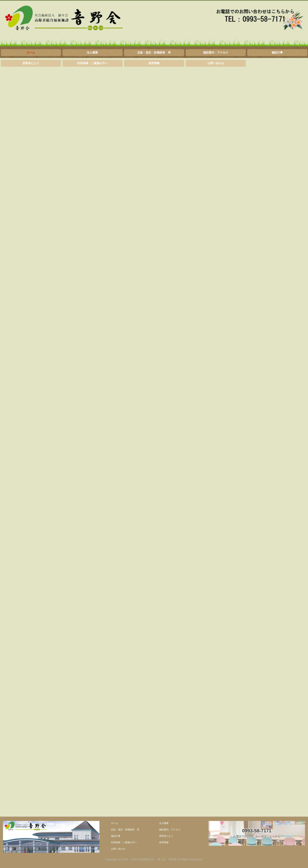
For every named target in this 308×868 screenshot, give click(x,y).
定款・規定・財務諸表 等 (154, 52)
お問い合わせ (216, 63)
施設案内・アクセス (216, 52)
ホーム (31, 52)
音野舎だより (31, 63)
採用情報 (154, 63)
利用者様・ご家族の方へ (93, 63)
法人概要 (92, 52)
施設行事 (277, 52)
